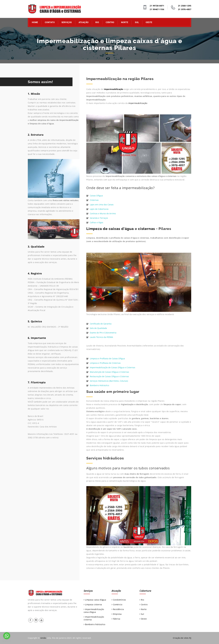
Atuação (84, 22)
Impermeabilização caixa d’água (94, 611)
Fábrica (116, 619)
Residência (118, 609)
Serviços (67, 22)
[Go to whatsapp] (7, 636)
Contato (50, 22)
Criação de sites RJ (182, 638)
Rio (97, 22)
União (43, 638)
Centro (110, 22)
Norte (125, 22)
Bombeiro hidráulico (94, 624)
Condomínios (119, 600)
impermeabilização (114, 89)
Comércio (117, 604)
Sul (137, 22)
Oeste (149, 22)
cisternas (147, 229)
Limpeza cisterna (93, 604)
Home (35, 22)
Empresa (117, 614)
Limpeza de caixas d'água (110, 229)
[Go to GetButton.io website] (7, 641)
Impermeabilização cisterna (94, 618)
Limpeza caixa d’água (95, 600)
